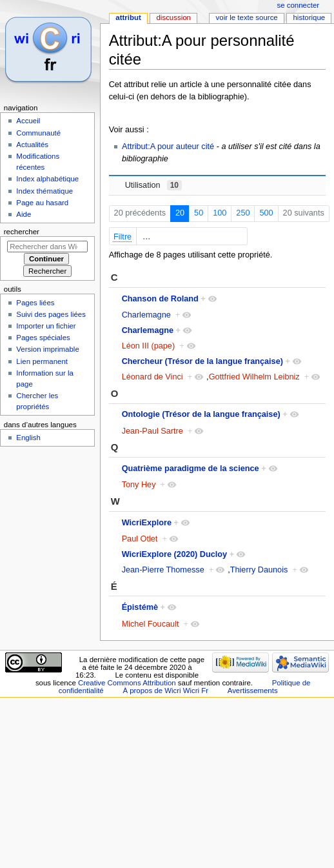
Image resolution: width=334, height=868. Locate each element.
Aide (24, 214)
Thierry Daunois (259, 570)
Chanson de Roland (160, 299)
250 (243, 213)
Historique (309, 17)
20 (180, 213)
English (28, 438)
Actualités (32, 145)
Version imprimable (47, 349)
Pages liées (35, 303)
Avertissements (253, 691)
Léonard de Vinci (152, 377)
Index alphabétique (47, 179)
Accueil (28, 121)
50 (199, 213)
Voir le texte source (247, 17)
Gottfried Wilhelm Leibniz (254, 377)
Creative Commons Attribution (127, 683)
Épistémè (140, 607)
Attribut (128, 17)
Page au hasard (42, 203)
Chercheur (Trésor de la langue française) (202, 361)
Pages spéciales (43, 338)
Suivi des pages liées (51, 314)
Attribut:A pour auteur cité (168, 146)
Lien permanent (42, 361)
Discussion (173, 17)
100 (220, 213)
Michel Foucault (151, 624)
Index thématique (44, 191)
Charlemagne (146, 315)
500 (266, 213)
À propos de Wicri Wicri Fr (165, 691)
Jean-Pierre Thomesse (163, 570)
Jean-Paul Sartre (152, 431)
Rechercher (22, 232)
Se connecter (299, 5)
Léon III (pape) (149, 346)
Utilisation (153, 185)
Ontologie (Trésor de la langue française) (201, 414)
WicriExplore (147, 523)
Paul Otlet (140, 539)
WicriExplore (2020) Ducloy (174, 554)
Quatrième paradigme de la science (191, 469)
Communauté (38, 133)
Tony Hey (139, 485)
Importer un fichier (46, 326)
